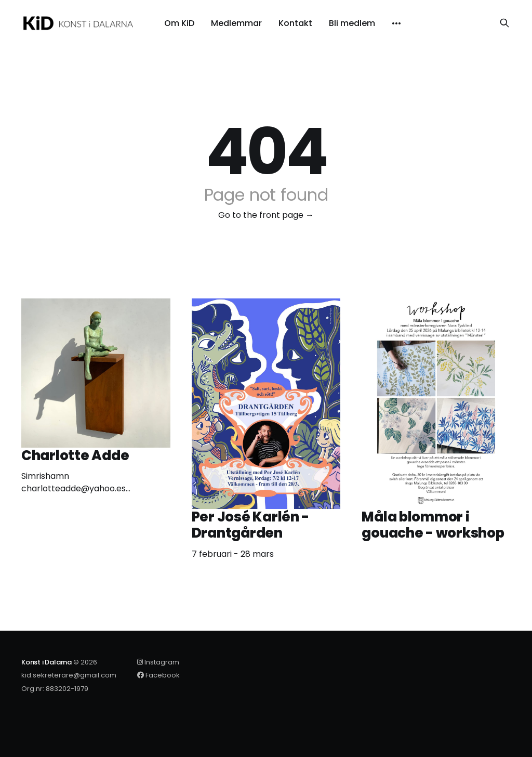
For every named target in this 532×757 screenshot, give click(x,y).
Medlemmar (236, 23)
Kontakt (295, 23)
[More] (396, 23)
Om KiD (179, 23)
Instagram (158, 662)
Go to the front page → (266, 215)
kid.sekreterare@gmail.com (69, 675)
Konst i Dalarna (46, 662)
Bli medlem (352, 23)
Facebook (158, 675)
